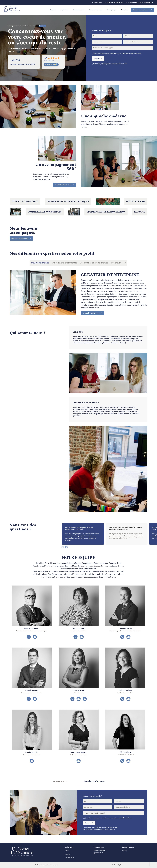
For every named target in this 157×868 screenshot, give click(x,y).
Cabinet (53, 10)
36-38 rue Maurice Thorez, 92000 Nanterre (139, 2)
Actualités (125, 10)
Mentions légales (117, 865)
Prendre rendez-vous (94, 782)
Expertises (64, 10)
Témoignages (111, 10)
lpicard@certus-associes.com (114, 2)
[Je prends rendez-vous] (64, 185)
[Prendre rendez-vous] (143, 10)
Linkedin (125, 851)
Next (66, 547)
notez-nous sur (51, 64)
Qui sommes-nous (95, 10)
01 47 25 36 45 (97, 2)
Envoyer (98, 58)
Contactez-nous (78, 10)
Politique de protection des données (46, 865)
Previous (62, 547)
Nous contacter (60, 782)
